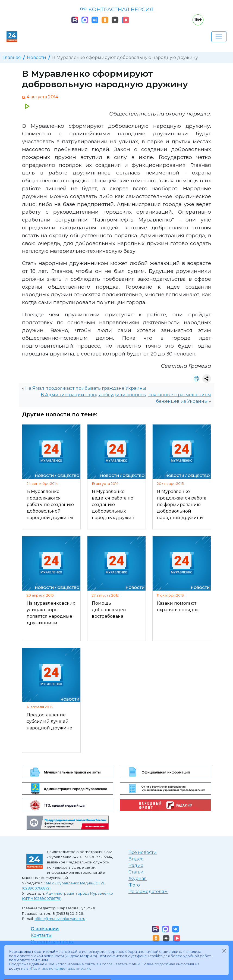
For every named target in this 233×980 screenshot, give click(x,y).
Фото (134, 885)
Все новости (143, 852)
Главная (12, 57)
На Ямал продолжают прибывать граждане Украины (86, 388)
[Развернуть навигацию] (219, 37)
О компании (45, 929)
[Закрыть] (224, 951)
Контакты (41, 935)
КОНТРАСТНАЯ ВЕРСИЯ (117, 9)
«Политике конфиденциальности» (60, 968)
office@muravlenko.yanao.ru (60, 919)
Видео (136, 859)
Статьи (136, 872)
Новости (37, 57)
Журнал (138, 878)
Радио (136, 865)
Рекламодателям (148, 892)
